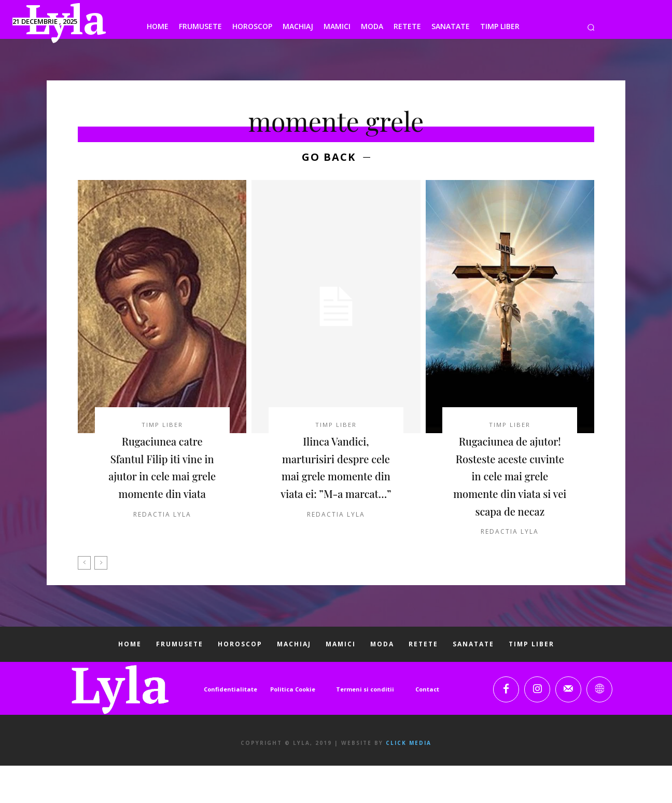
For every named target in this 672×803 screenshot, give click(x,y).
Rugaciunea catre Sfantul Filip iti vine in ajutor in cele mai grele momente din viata (162, 478)
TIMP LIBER (162, 427)
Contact (427, 727)
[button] (591, 27)
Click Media (409, 780)
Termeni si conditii (365, 727)
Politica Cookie (293, 727)
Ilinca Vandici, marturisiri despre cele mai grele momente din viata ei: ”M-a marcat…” (336, 478)
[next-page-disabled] (101, 601)
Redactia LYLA (162, 535)
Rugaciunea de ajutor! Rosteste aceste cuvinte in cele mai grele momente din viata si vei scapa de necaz (510, 496)
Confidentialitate (230, 727)
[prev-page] (84, 601)
